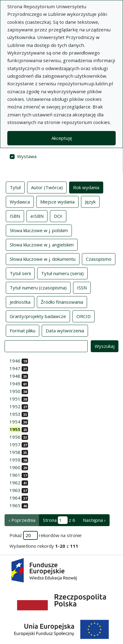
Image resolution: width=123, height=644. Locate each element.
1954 (15, 422)
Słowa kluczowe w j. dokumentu (43, 259)
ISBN (15, 216)
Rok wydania (86, 187)
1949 (15, 384)
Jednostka (20, 302)
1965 (15, 505)
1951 (15, 399)
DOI (58, 216)
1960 (15, 467)
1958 (15, 452)
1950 (15, 391)
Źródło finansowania (62, 302)
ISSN (82, 287)
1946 (15, 361)
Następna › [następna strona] (94, 520)
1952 (15, 406)
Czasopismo (99, 259)
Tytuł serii (20, 273)
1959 (15, 460)
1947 (15, 368)
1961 (15, 475)
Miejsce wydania (57, 201)
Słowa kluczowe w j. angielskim (42, 244)
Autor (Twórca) (47, 187)
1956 (15, 437)
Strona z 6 (59, 520)
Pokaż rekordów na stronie (46, 535)
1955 (15, 429)
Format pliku (23, 330)
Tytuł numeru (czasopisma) (38, 287)
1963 (15, 490)
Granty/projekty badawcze (38, 316)
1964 (15, 498)
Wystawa (27, 156)
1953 (15, 414)
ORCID (84, 316)
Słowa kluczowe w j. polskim (39, 230)
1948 (15, 376)
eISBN (37, 216)
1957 (15, 444)
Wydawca (20, 201)
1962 (15, 483)
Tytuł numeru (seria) (62, 273)
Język (90, 201)
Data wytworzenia (65, 330)
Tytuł (15, 187)
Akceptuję (62, 138)
